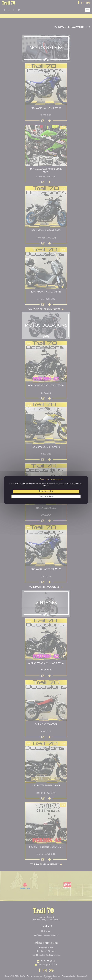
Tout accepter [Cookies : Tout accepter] (46, 491)
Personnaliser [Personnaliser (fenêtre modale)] (46, 496)
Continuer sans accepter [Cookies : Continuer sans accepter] (51, 479)
